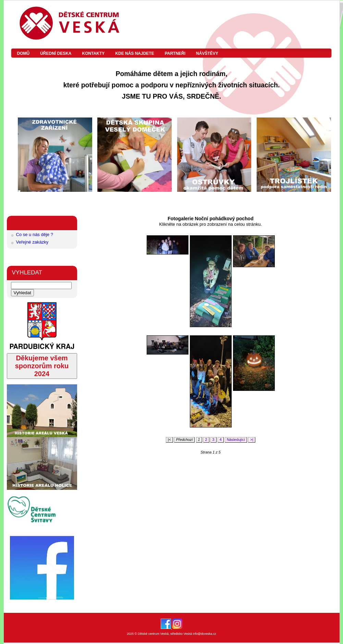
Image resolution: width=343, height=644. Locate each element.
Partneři (175, 53)
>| (252, 439)
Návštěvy (207, 53)
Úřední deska (56, 53)
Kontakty (94, 53)
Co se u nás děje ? (35, 234)
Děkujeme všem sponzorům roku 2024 (42, 366)
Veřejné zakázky (32, 242)
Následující (236, 439)
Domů (23, 53)
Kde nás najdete (134, 53)
